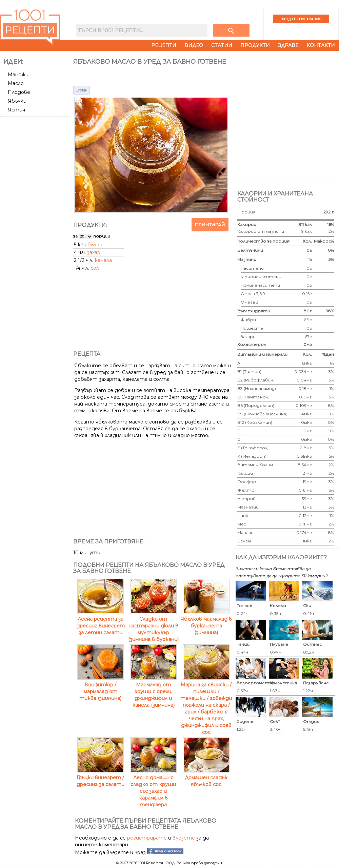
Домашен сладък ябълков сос (206, 778)
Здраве (288, 45)
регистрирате (147, 838)
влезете (184, 838)
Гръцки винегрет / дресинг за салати (101, 778)
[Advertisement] (74, 116)
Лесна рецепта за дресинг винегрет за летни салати (101, 622)
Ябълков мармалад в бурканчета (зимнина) (206, 622)
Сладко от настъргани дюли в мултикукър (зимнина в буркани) (153, 626)
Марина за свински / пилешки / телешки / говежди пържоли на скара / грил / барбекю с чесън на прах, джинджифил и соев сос (206, 705)
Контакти (321, 45)
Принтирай (210, 225)
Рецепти (164, 45)
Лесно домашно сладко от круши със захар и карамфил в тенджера (153, 788)
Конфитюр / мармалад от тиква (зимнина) (101, 688)
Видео (194, 45)
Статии (222, 45)
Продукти (255, 45)
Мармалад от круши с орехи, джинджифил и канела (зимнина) (153, 691)
